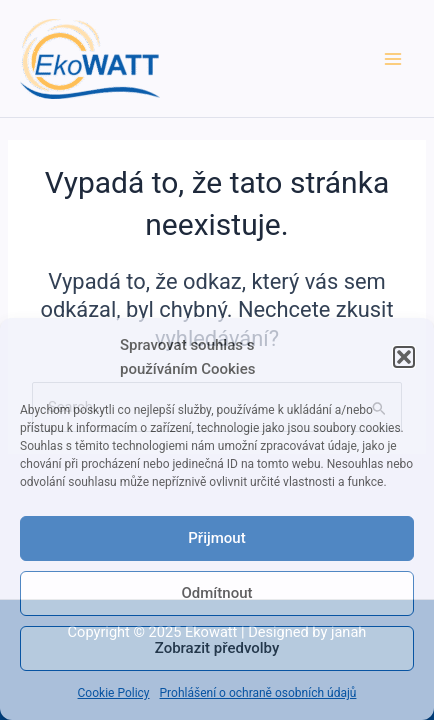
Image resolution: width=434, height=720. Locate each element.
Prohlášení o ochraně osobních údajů (258, 693)
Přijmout (216, 538)
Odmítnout (217, 593)
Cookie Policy (114, 693)
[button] (404, 357)
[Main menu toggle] (393, 59)
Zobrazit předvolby (217, 648)
